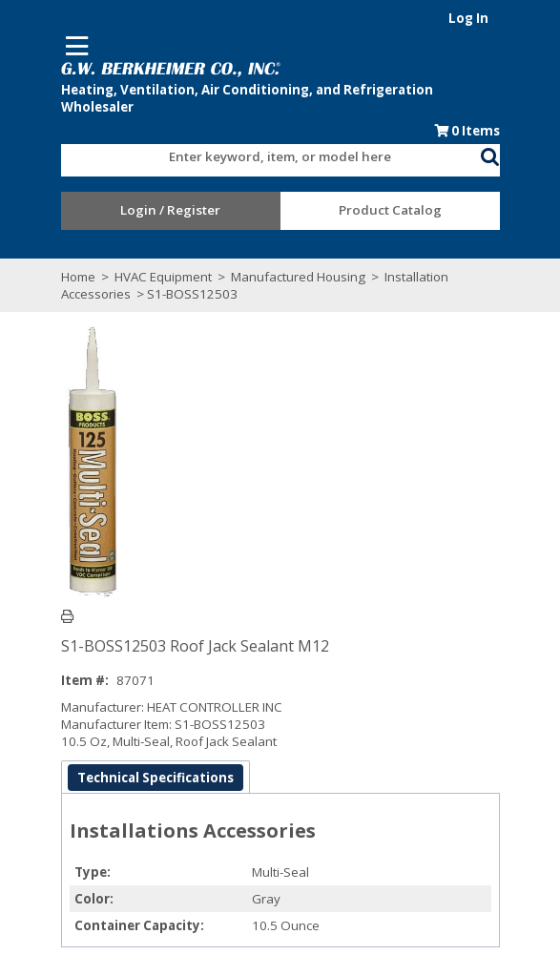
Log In (468, 18)
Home (78, 277)
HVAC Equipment (163, 277)
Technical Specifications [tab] (156, 778)
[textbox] (261, 157)
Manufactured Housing (298, 277)
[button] (490, 154)
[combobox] (271, 153)
